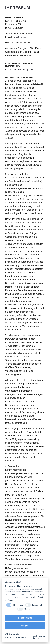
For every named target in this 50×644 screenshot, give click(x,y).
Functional (37, 605)
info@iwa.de (19, 37)
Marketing (29, 609)
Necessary (18, 605)
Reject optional (25, 618)
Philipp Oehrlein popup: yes (19, 69)
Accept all (25, 626)
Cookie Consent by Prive (39, 637)
